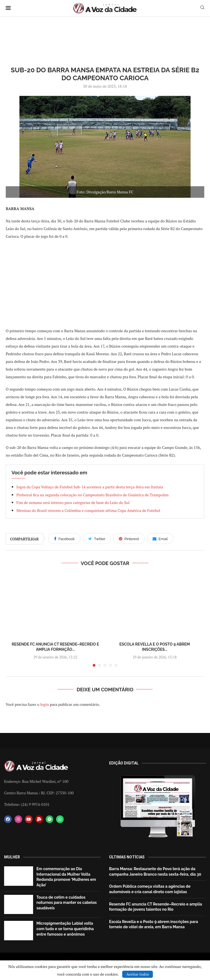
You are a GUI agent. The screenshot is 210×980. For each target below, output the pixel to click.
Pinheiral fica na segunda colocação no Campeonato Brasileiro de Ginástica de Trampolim (92, 495)
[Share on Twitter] (97, 538)
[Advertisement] (105, 283)
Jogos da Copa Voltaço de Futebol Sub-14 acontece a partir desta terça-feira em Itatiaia (90, 487)
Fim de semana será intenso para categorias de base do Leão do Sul (73, 502)
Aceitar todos (138, 974)
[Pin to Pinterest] (129, 538)
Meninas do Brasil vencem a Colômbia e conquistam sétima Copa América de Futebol (88, 510)
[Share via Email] (160, 538)
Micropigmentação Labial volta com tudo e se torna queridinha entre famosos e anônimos (65, 929)
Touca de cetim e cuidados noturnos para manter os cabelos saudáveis (67, 903)
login (45, 704)
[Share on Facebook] (64, 538)
